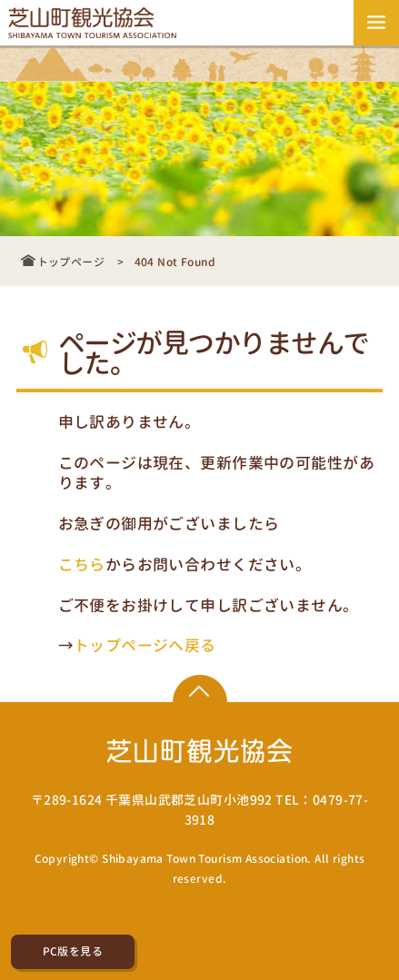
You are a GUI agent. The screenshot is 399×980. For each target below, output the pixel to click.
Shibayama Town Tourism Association (204, 859)
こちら (82, 564)
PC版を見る (73, 951)
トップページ (71, 262)
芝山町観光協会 (95, 23)
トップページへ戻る (145, 644)
